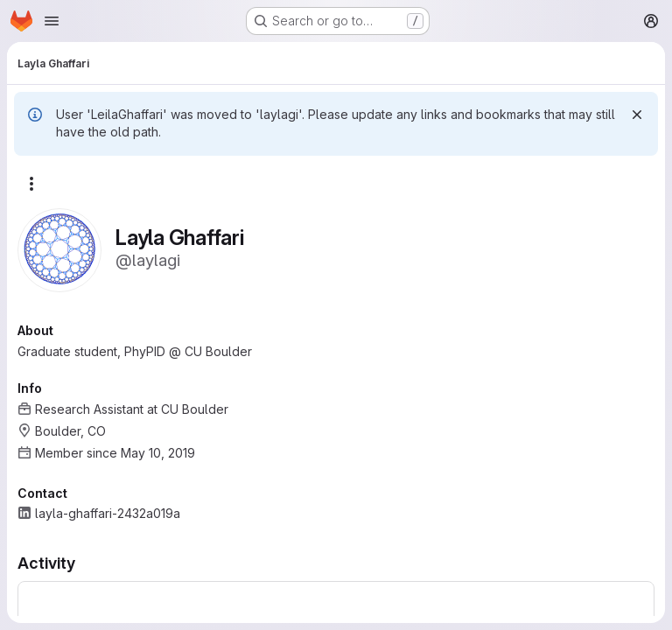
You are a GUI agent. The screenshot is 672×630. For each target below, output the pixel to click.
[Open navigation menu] (52, 21)
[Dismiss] (637, 115)
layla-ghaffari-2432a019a (108, 513)
